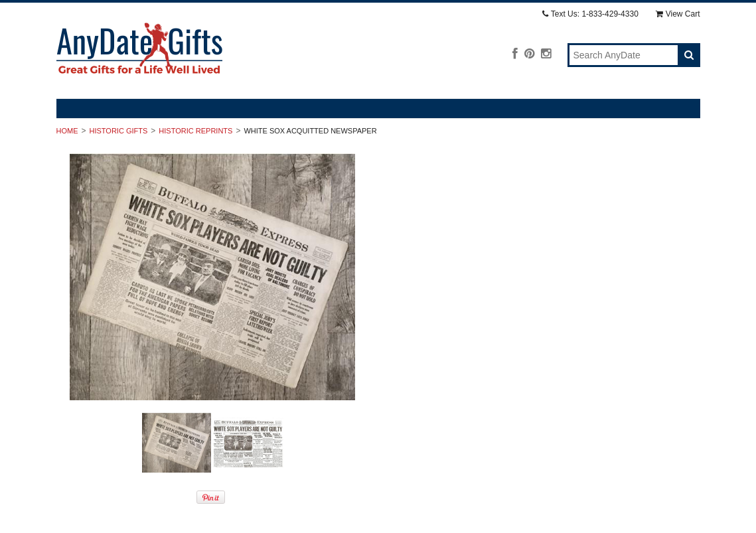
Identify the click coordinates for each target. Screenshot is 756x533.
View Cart (678, 14)
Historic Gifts (119, 131)
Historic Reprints (195, 131)
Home (67, 131)
